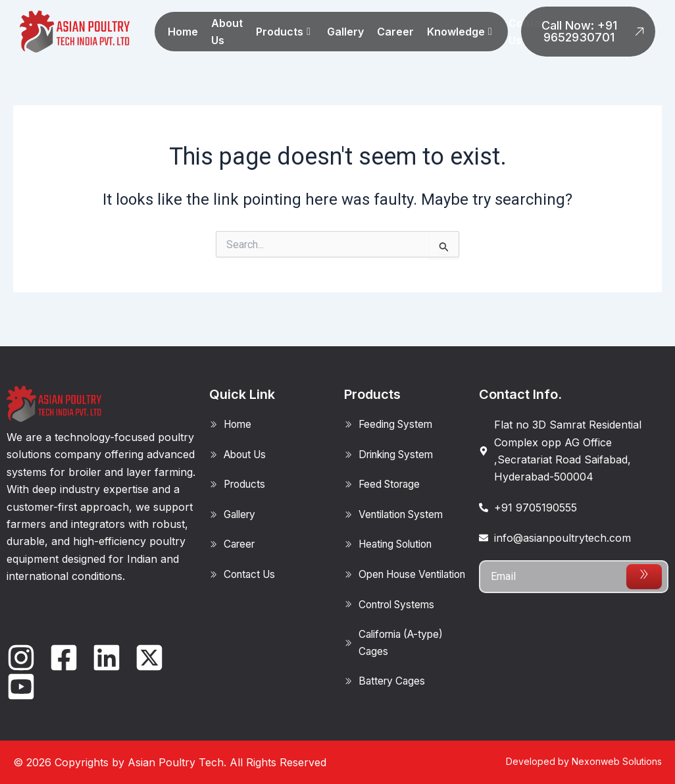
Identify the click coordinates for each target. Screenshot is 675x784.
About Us (227, 32)
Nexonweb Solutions (617, 761)
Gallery (345, 32)
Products (283, 32)
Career (395, 32)
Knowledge (460, 32)
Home (183, 32)
